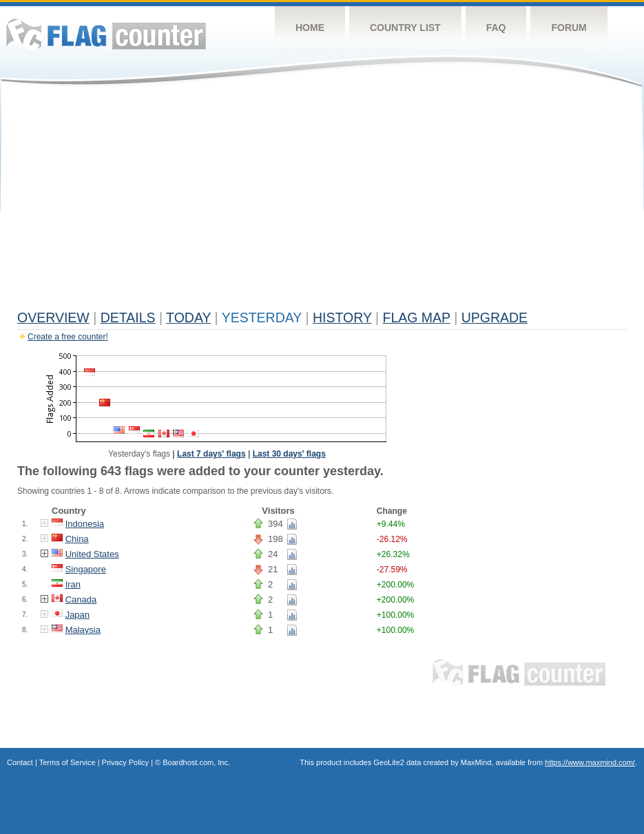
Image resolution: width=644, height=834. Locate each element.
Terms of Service (67, 762)
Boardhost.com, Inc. (196, 762)
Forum (569, 28)
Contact (20, 762)
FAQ (496, 28)
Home (310, 28)
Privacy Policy (125, 762)
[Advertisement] (322, 201)
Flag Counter (106, 34)
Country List (405, 28)
